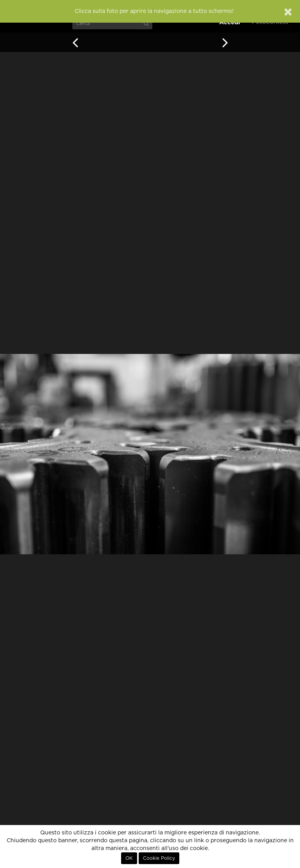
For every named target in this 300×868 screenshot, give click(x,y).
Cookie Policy (159, 858)
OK (129, 858)
